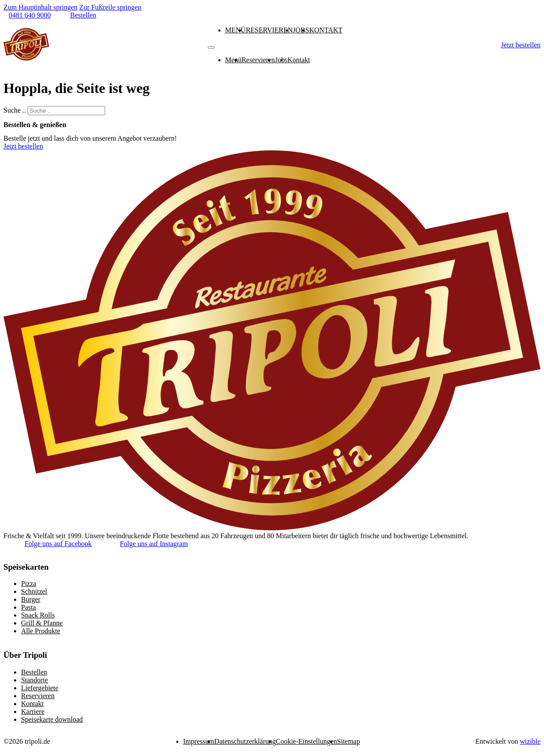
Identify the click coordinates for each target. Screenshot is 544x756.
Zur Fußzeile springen (110, 7)
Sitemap (348, 741)
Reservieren (269, 30)
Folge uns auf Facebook (58, 544)
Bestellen (34, 672)
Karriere (33, 712)
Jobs (301, 30)
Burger (31, 599)
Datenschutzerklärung (245, 741)
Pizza (29, 584)
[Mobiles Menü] (211, 47)
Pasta (28, 607)
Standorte (34, 680)
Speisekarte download (52, 719)
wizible (530, 741)
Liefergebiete (40, 688)
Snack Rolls (38, 615)
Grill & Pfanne (42, 623)
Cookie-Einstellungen (306, 741)
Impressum (199, 741)
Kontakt (326, 30)
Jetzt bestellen (521, 45)
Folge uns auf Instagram (154, 544)
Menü (236, 30)
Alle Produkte (41, 631)
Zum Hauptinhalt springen (41, 7)
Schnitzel (34, 591)
